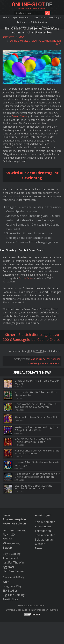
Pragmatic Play (12, 586)
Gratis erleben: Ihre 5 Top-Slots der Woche (37, 382)
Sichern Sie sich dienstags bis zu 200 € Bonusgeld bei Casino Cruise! (32, 337)
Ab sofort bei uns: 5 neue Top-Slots (37, 417)
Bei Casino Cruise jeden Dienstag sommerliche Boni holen (32, 30)
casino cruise (38, 359)
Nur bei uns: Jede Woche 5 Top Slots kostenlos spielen (37, 452)
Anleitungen (55, 17)
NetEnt (7, 539)
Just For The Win (13, 562)
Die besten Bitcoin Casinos (32, 605)
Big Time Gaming (14, 595)
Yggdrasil (9, 567)
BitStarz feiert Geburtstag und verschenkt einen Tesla (33, 487)
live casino (55, 363)
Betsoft (7, 548)
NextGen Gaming (13, 571)
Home (6, 17)
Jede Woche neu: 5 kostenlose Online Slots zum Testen (33, 440)
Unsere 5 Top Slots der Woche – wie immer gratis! (37, 464)
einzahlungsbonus (38, 363)
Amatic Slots (10, 599)
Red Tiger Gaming (14, 530)
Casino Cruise (19, 116)
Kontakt (54, 610)
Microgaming (11, 543)
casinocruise (54, 359)
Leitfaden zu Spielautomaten (32, 22)
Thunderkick (11, 558)
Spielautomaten (21, 17)
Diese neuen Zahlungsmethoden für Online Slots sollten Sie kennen (37, 475)
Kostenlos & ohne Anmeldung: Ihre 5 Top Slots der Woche (36, 429)
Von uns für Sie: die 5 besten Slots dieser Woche (36, 394)
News (39, 548)
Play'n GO (9, 535)
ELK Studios (10, 591)
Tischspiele (39, 17)
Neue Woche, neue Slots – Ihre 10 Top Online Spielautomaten (35, 405)
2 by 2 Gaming (12, 554)
